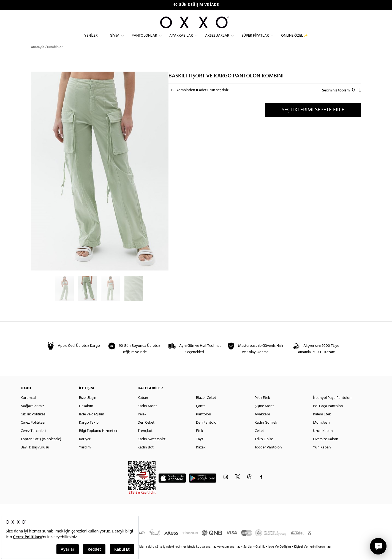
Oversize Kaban (326, 448)
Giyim (115, 40)
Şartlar (248, 556)
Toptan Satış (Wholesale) (41, 448)
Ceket (259, 440)
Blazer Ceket (206, 407)
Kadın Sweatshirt (152, 448)
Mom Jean (321, 432)
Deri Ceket (146, 432)
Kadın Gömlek (266, 432)
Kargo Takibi (89, 432)
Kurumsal (28, 407)
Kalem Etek (322, 424)
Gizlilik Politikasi (33, 424)
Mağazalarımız (32, 415)
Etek (200, 440)
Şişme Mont (264, 415)
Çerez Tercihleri (33, 440)
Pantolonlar (144, 40)
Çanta (201, 415)
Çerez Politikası (33, 432)
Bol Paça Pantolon (328, 415)
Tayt (200, 448)
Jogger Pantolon (268, 457)
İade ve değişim (92, 424)
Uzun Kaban (323, 440)
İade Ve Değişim (279, 556)
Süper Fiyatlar (255, 40)
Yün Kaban (322, 457)
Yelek (142, 424)
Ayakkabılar (181, 40)
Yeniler (91, 40)
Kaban (143, 407)
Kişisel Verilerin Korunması (313, 556)
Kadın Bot (146, 457)
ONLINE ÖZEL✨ (294, 40)
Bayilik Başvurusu (35, 457)
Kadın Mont (147, 415)
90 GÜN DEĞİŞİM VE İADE (196, 5)
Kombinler (55, 56)
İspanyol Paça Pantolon (332, 407)
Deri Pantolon (207, 432)
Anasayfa (37, 56)
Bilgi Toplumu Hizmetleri (99, 440)
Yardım (85, 457)
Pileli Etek (262, 407)
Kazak (201, 457)
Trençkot (145, 440)
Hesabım (86, 415)
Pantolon (204, 424)
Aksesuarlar (217, 40)
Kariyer (85, 448)
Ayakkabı (262, 424)
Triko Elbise (264, 448)
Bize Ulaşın (88, 407)
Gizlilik (261, 556)
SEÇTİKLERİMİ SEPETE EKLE (313, 119)
